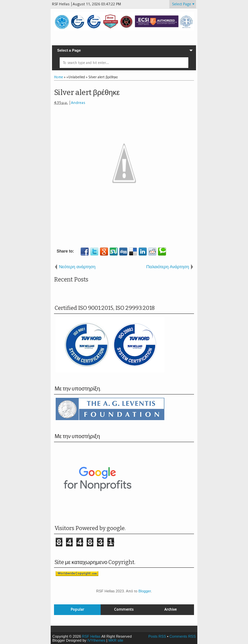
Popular (77, 610)
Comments (124, 610)
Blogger (144, 591)
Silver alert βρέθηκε (87, 92)
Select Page (181, 4)
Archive (170, 610)
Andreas (78, 103)
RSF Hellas (91, 636)
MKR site (116, 640)
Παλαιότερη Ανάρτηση (168, 267)
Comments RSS (182, 636)
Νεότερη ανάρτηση (77, 267)
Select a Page (69, 50)
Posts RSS (157, 636)
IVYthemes (96, 640)
